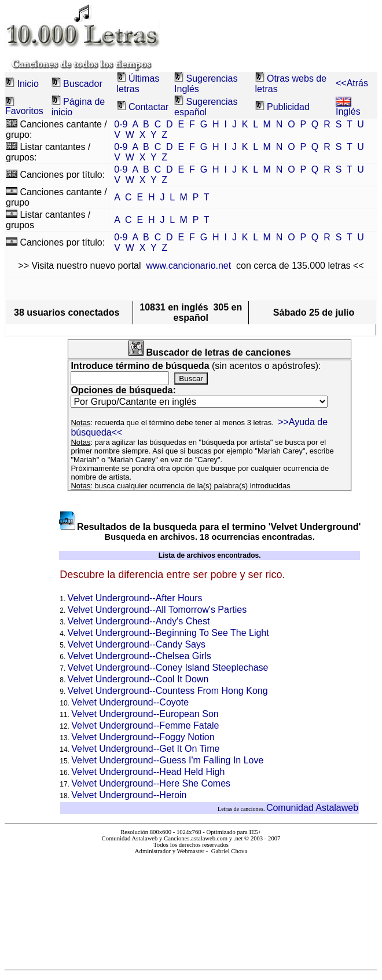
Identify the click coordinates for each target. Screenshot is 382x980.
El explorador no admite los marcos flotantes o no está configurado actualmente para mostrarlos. (191, 907)
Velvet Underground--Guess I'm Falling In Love (167, 760)
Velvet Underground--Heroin (129, 795)
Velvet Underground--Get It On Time (145, 749)
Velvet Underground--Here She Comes (151, 783)
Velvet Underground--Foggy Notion (143, 737)
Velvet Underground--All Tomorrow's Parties (157, 610)
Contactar (148, 107)
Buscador (83, 84)
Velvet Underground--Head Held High (148, 772)
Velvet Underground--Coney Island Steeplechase (168, 668)
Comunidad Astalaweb (312, 808)
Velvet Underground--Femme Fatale (145, 725)
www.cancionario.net (188, 266)
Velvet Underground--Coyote (130, 702)
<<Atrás (352, 83)
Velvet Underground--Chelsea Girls (139, 656)
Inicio (27, 84)
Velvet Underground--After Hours (135, 598)
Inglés (348, 107)
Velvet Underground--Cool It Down (138, 679)
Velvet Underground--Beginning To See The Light (168, 633)
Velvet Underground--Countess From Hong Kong (168, 691)
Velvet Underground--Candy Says (137, 644)
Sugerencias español (206, 107)
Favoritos (24, 111)
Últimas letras (138, 84)
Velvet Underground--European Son (145, 714)
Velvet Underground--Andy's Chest (139, 621)
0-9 (121, 124)
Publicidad (288, 107)
